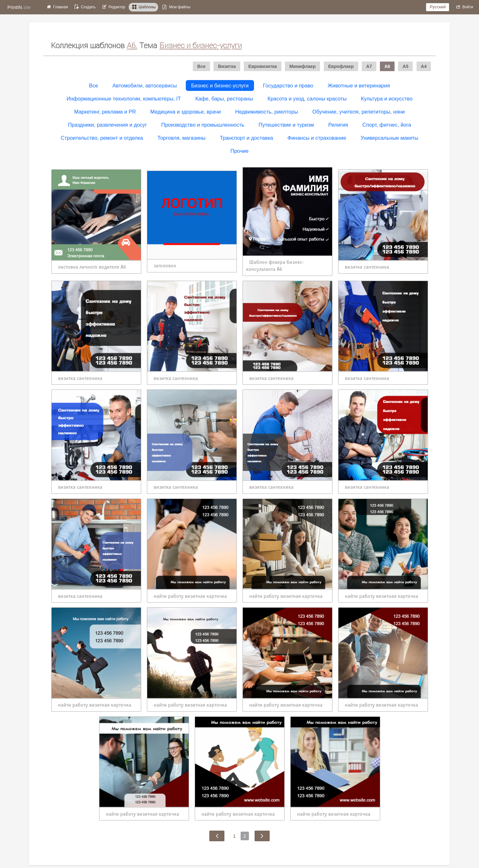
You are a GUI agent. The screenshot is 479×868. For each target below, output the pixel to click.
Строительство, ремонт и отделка (102, 138)
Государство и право (288, 85)
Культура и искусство (387, 99)
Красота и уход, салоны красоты (307, 99)
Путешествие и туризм (286, 125)
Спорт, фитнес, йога (387, 125)
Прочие (239, 151)
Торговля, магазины (181, 138)
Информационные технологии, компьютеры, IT (124, 99)
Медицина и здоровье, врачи (186, 112)
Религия (338, 125)
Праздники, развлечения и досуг (107, 125)
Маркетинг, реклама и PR (105, 112)
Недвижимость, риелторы (267, 112)
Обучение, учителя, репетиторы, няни (359, 112)
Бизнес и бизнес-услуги (220, 85)
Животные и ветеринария (359, 85)
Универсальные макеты (389, 138)
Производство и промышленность (203, 125)
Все (93, 85)
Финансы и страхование (317, 138)
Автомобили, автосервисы (145, 85)
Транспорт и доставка (247, 138)
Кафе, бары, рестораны (224, 99)
